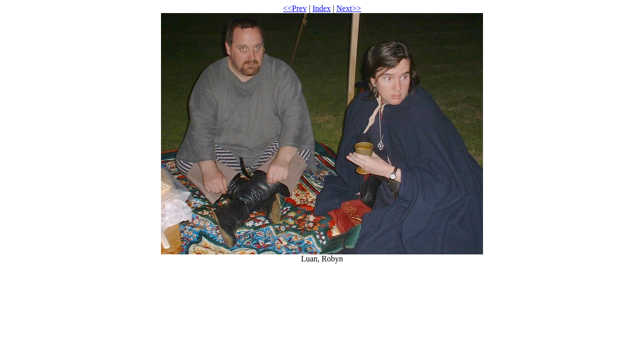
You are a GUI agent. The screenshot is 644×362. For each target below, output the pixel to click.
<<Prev (295, 8)
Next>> (349, 8)
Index (321, 8)
